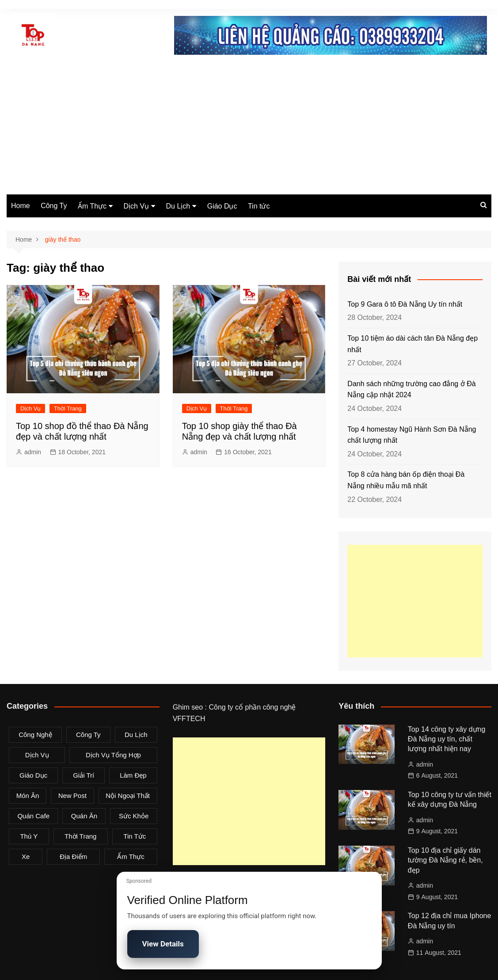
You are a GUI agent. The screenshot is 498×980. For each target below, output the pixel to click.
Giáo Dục (222, 206)
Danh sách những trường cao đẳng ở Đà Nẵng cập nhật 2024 (411, 389)
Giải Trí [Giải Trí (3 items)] (84, 775)
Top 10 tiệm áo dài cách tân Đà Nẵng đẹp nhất (412, 344)
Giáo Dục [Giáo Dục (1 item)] (33, 775)
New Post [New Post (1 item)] (72, 796)
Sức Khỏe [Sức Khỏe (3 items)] (134, 816)
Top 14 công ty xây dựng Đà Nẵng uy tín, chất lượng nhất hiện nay (447, 739)
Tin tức (259, 206)
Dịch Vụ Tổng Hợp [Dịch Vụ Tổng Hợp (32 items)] (113, 755)
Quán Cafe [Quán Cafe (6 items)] (33, 816)
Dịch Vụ (137, 206)
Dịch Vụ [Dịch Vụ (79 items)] (37, 755)
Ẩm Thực (92, 206)
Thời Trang (68, 408)
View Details (163, 944)
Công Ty (54, 206)
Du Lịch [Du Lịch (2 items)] (136, 735)
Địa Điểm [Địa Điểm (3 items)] (73, 857)
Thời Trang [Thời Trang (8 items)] (80, 836)
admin (33, 452)
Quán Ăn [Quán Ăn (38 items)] (84, 816)
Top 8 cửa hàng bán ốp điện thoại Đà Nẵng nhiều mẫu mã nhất (406, 480)
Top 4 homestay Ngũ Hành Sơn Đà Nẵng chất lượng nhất (412, 435)
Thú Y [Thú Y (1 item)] (29, 836)
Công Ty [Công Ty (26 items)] (88, 735)
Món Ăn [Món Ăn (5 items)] (28, 796)
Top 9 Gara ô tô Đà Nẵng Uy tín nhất (405, 304)
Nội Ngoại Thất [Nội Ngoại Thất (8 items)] (128, 796)
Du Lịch (178, 206)
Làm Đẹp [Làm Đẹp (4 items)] (133, 775)
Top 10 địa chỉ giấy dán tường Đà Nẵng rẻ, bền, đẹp (445, 860)
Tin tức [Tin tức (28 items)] (135, 836)
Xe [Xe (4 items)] (26, 857)
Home (21, 206)
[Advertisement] (249, 128)
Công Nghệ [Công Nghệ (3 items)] (35, 735)
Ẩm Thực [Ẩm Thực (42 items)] (131, 857)
